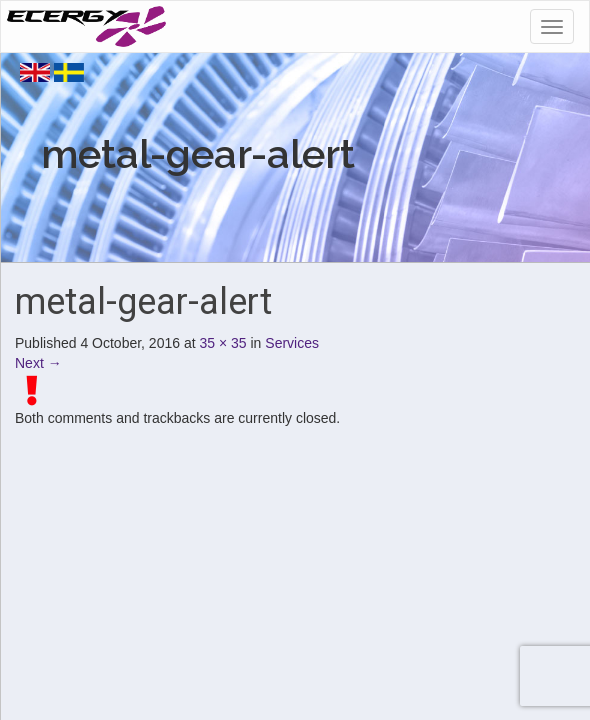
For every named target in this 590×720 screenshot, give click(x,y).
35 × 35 (223, 343)
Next (38, 363)
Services (292, 343)
